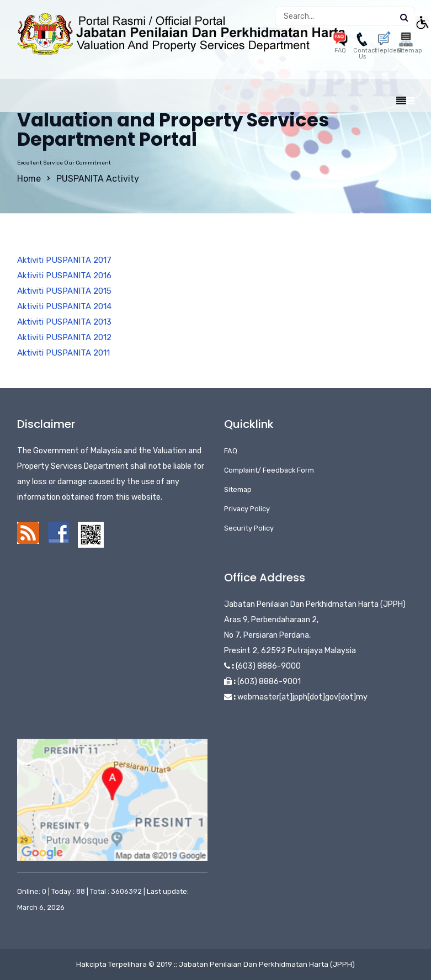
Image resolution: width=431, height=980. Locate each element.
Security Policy (249, 528)
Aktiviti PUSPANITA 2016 (64, 276)
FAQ (231, 451)
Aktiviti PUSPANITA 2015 (64, 291)
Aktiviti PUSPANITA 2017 (64, 260)
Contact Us (365, 48)
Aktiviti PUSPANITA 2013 (64, 322)
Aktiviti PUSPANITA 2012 (64, 337)
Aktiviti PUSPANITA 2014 (64, 306)
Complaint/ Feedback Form (269, 470)
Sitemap (238, 489)
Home (29, 179)
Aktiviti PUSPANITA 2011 (63, 353)
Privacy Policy (247, 509)
